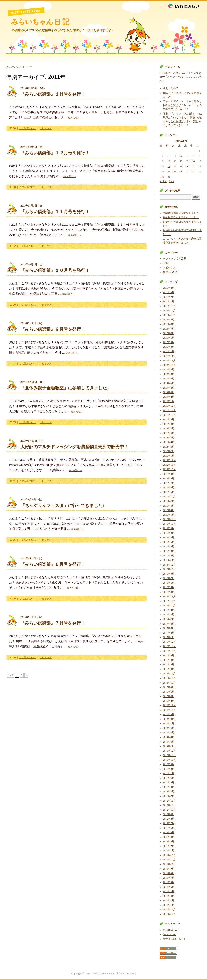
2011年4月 (169, 891)
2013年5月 (169, 782)
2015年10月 (169, 683)
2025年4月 (169, 342)
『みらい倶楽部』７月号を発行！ (53, 623)
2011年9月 (169, 869)
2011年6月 (169, 882)
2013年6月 (169, 778)
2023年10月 (169, 415)
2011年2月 (169, 900)
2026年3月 (169, 292)
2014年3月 (169, 742)
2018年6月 (169, 583)
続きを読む (75, 118)
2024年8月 (169, 374)
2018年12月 (169, 565)
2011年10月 (169, 864)
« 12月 (163, 181)
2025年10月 (169, 315)
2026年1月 (169, 301)
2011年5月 (169, 887)
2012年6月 (169, 828)
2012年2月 (169, 846)
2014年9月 (169, 714)
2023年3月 (169, 447)
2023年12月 (169, 406)
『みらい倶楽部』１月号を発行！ (53, 94)
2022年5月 (169, 492)
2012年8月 (169, 819)
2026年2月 (169, 297)
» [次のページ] (26, 675)
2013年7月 (169, 773)
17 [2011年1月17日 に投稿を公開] (169, 166)
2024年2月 (169, 397)
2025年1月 (169, 356)
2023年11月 (169, 410)
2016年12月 (169, 642)
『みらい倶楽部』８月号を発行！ (53, 564)
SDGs (166, 263)
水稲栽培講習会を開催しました (181, 213)
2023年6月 (169, 433)
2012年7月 (169, 823)
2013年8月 (169, 769)
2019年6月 (169, 537)
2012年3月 (169, 841)
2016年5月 (169, 664)
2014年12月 (169, 705)
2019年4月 (169, 547)
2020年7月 (169, 501)
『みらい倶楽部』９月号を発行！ (53, 329)
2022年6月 (169, 488)
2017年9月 (169, 610)
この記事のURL (28, 128)
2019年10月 (169, 524)
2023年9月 (169, 419)
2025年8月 (169, 324)
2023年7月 (169, 429)
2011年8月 (169, 873)
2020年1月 (169, 515)
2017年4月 (169, 633)
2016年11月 (169, 646)
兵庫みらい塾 (171, 272)
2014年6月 (169, 728)
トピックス (46, 128)
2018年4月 (169, 592)
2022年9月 (169, 474)
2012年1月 (169, 851)
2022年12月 (169, 460)
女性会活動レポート (174, 939)
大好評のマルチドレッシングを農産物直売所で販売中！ (74, 447)
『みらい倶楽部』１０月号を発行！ (55, 270)
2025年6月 (169, 333)
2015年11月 (169, 678)
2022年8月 (169, 478)
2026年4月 (169, 288)
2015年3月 (169, 696)
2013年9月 (169, 764)
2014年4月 (169, 737)
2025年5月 (169, 338)
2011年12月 (169, 855)
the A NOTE (169, 934)
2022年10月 (169, 469)
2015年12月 (169, 674)
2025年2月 (169, 351)
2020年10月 (169, 497)
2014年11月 (169, 710)
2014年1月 (169, 746)
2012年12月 (169, 801)
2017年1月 (169, 637)
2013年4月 (169, 787)
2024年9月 (169, 370)
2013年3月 (169, 792)
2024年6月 (169, 379)
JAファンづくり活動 (175, 258)
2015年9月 (169, 687)
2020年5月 (169, 506)
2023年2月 (169, 451)
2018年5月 (169, 587)
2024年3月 (169, 392)
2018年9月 (169, 574)
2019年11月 (169, 519)
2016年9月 (169, 655)
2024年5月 (169, 383)
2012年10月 (169, 810)
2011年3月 (169, 896)
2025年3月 (169, 347)
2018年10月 (169, 569)
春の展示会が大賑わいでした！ (181, 217)
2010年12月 (169, 910)
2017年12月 (169, 596)
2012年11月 (169, 805)
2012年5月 (169, 832)
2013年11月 (169, 755)
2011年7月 (169, 878)
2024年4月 (169, 388)
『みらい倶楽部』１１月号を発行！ (55, 212)
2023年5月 (169, 438)
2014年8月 (169, 719)
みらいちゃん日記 (40, 22)
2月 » (172, 181)
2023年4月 (169, 442)
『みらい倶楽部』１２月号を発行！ (55, 153)
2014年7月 (169, 723)
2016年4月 (169, 669)
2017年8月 (169, 615)
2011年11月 (169, 860)
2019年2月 (169, 556)
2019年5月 (169, 542)
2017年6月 (169, 624)
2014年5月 (169, 733)
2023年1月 (169, 456)
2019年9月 (169, 528)
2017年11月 (169, 601)
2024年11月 (169, 365)
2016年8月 (169, 660)
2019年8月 (169, 533)
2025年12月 (169, 306)
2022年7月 (169, 483)
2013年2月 (169, 796)
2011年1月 (169, 905)
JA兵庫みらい (187, 5)
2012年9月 (169, 814)
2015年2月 (169, 701)
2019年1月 (169, 560)
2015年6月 (169, 692)
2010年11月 (169, 914)
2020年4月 (169, 510)
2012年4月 (169, 837)
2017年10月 (169, 606)
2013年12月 (169, 751)
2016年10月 (169, 651)
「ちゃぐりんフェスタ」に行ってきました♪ (63, 505)
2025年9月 (169, 320)
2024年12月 (169, 360)
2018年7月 (169, 578)
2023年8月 (169, 424)
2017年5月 (169, 628)
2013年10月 (169, 760)
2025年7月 (169, 329)
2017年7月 (169, 619)
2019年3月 (169, 551)
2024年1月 (169, 401)
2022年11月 (169, 465)
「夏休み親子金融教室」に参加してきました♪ (65, 388)
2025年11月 (169, 311)
